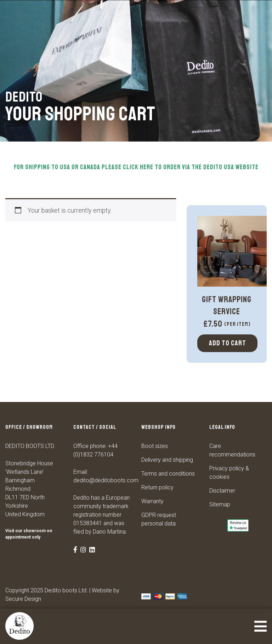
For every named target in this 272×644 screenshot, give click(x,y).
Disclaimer (222, 491)
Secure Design (23, 599)
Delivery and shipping (167, 460)
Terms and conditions (168, 474)
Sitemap (220, 504)
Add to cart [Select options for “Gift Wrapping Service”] (228, 343)
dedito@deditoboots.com (106, 480)
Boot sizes (155, 446)
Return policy (157, 487)
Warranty (152, 501)
